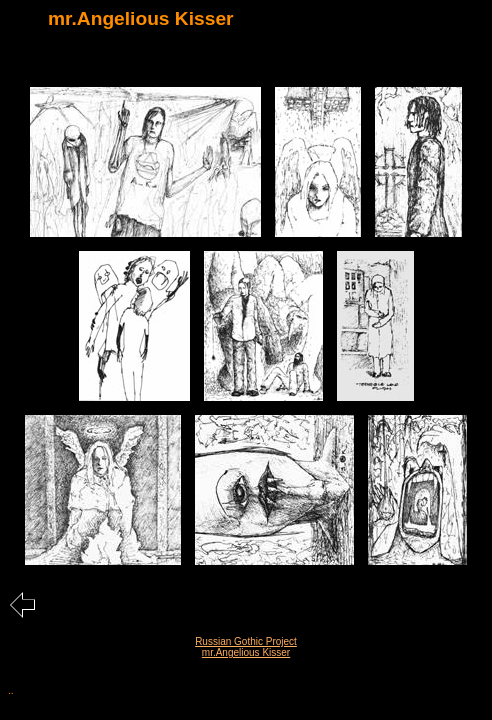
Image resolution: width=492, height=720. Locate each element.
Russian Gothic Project (246, 641)
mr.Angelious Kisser (246, 652)
